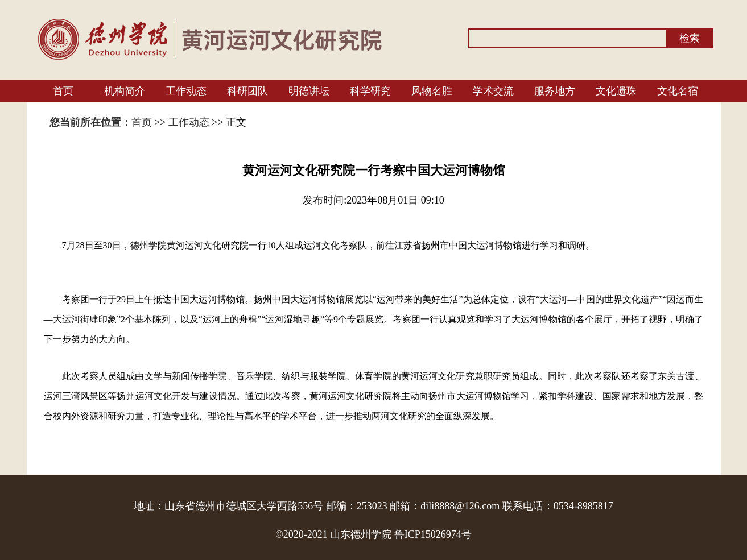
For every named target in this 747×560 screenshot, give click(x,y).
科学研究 (370, 91)
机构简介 (125, 91)
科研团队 (247, 91)
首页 (63, 91)
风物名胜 (432, 91)
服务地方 (555, 91)
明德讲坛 (309, 91)
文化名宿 (678, 91)
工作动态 (186, 91)
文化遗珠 (616, 91)
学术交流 (493, 91)
